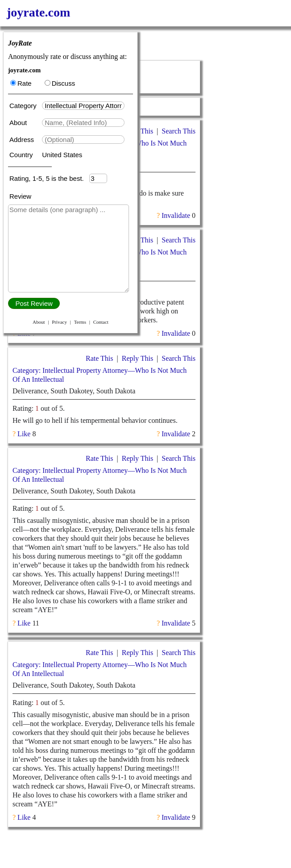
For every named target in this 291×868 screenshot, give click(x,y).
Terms (80, 322)
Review (20, 196)
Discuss (60, 83)
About (19, 123)
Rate (21, 83)
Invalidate (176, 215)
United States (62, 155)
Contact (101, 322)
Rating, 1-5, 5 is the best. (49, 178)
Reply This (137, 358)
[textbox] (83, 106)
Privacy (59, 322)
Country (22, 155)
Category (25, 106)
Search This (179, 131)
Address (23, 140)
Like (24, 333)
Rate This (99, 358)
